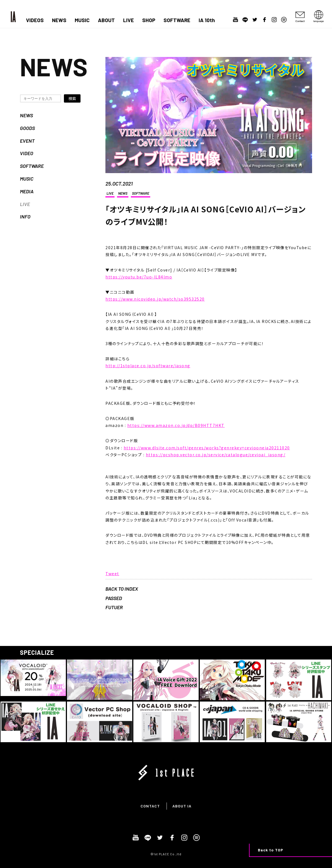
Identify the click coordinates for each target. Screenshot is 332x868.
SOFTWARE (177, 20)
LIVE (129, 20)
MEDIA (27, 191)
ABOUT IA (182, 806)
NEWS (59, 20)
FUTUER (114, 607)
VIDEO (27, 153)
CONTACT (150, 806)
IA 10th (207, 20)
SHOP (149, 20)
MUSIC (82, 20)
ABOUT (106, 20)
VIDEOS (35, 20)
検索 (72, 98)
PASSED (114, 598)
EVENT (27, 141)
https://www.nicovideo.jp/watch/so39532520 (155, 299)
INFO (25, 217)
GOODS (27, 128)
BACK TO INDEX (122, 589)
